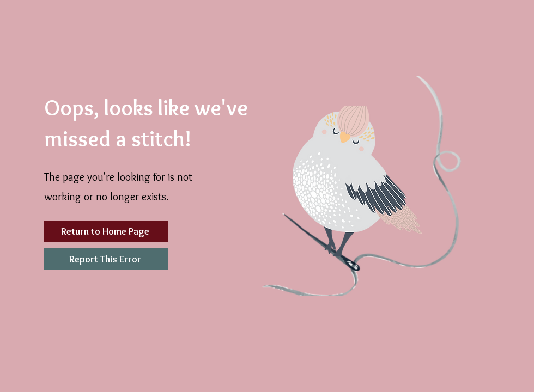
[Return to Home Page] (106, 231)
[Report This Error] (106, 259)
